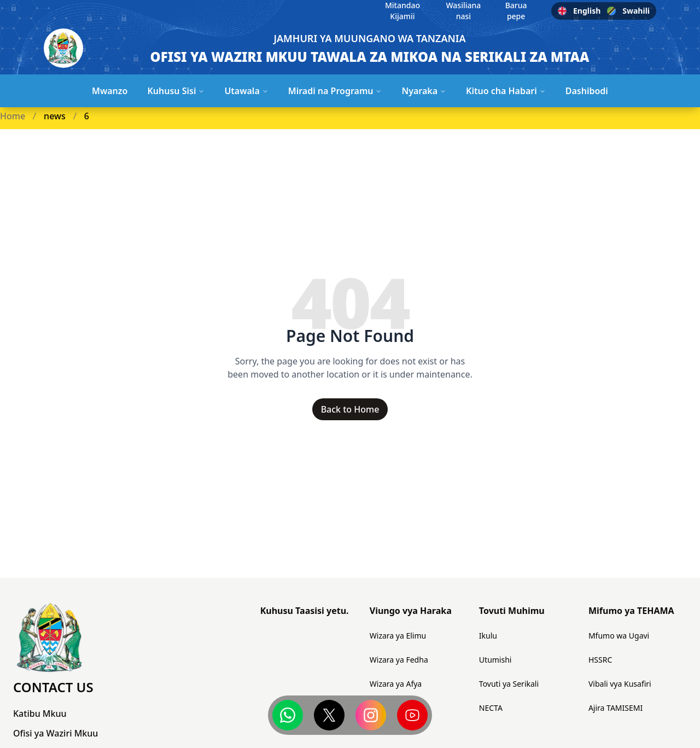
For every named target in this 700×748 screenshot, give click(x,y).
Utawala (246, 91)
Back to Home (350, 409)
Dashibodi (587, 91)
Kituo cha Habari (506, 91)
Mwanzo (110, 91)
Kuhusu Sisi (176, 91)
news (55, 116)
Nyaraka (424, 91)
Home (13, 116)
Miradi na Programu (335, 91)
